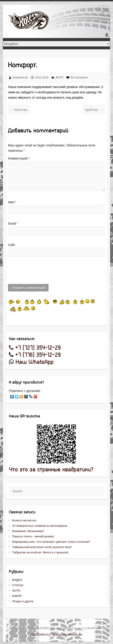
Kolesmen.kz (20, 78)
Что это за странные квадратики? (51, 470)
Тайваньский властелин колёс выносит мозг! (42, 547)
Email (13, 223)
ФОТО (60, 78)
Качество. (19, 110)
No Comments (79, 78)
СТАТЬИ (18, 585)
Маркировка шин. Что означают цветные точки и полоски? (51, 542)
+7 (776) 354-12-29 (38, 355)
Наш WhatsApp (35, 362)
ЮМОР (17, 596)
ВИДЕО (17, 580)
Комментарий (19, 158)
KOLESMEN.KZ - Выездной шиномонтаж (56, 635)
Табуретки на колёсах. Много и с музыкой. (40, 552)
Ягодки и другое (23, 601)
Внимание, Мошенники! (28, 531)
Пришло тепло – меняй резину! (33, 536)
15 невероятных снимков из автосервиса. (40, 526)
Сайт (12, 245)
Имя (12, 202)
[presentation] (42, 273)
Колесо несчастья (24, 520)
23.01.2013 (42, 78)
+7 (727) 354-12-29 (35, 348)
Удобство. (94, 110)
